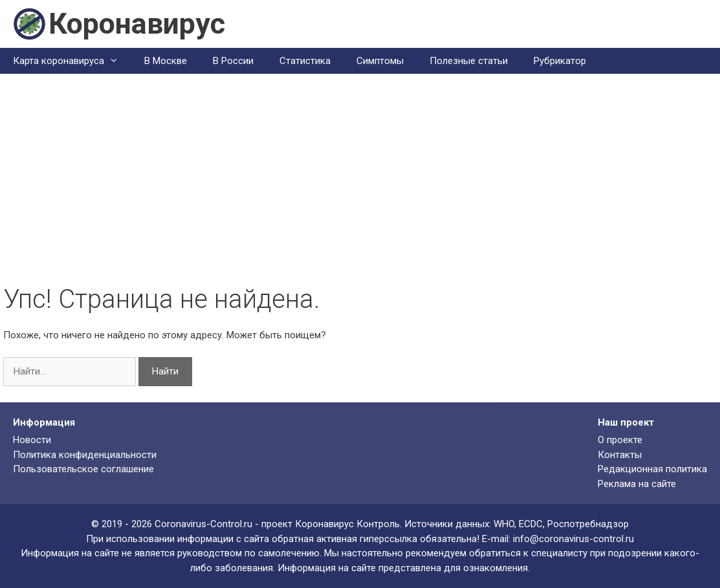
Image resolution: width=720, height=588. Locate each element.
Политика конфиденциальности (85, 455)
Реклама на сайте (637, 484)
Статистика (305, 61)
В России (233, 61)
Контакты (620, 455)
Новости (32, 440)
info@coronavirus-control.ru (573, 539)
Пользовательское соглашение (83, 469)
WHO (504, 524)
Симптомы (380, 61)
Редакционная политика (652, 469)
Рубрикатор (560, 61)
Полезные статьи (469, 61)
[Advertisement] (360, 187)
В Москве (166, 61)
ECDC (531, 524)
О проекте (620, 440)
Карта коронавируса (72, 61)
